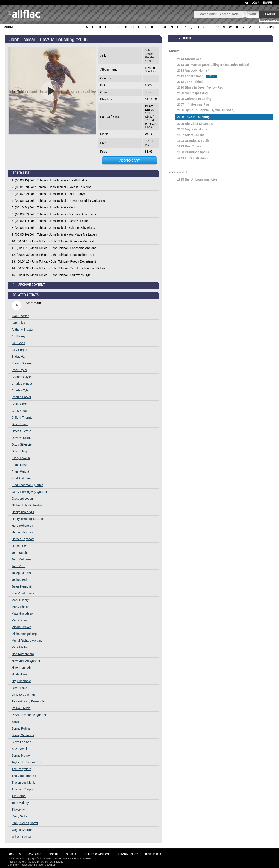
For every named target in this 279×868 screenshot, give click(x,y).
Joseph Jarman (22, 573)
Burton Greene (22, 363)
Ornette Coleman (23, 695)
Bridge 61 (18, 357)
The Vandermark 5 (24, 776)
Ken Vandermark (23, 593)
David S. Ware (21, 431)
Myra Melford (20, 647)
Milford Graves (21, 627)
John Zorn (18, 566)
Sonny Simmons (23, 735)
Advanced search (269, 20)
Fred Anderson (22, 478)
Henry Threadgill (23, 512)
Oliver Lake (19, 688)
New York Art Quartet (26, 661)
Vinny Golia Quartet (25, 823)
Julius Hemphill (22, 586)
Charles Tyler (20, 390)
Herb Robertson (22, 526)
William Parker (21, 837)
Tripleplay (18, 810)
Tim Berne (19, 796)
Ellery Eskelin (21, 458)
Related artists (150, 59)
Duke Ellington (21, 451)
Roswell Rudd (21, 708)
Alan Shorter (20, 316)
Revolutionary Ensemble (28, 701)
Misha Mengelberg (24, 634)
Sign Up (268, 3)
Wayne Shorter (22, 830)
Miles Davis (19, 620)
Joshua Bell (19, 580)
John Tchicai (150, 52)
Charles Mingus (22, 384)
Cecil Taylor (19, 370)
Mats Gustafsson (23, 613)
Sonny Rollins (21, 728)
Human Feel (20, 546)
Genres (71, 855)
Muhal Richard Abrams (27, 641)
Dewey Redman (22, 438)
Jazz (148, 92)
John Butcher (21, 553)
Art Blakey (19, 336)
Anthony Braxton (23, 330)
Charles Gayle (21, 377)
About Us (15, 855)
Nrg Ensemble (21, 681)
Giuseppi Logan (22, 499)
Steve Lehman (21, 742)
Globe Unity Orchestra (27, 505)
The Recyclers (21, 769)
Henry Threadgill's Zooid (28, 519)
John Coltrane (21, 559)
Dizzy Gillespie (22, 444)
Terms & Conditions (97, 855)
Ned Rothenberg (23, 654)
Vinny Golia (19, 816)
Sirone (16, 722)
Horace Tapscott (23, 539)
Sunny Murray (21, 755)
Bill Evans (18, 343)
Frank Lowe (20, 465)
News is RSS (153, 855)
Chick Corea (20, 404)
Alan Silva (18, 323)
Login (256, 3)
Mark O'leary (20, 600)
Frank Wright (20, 472)
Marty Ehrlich (20, 607)
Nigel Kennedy (21, 668)
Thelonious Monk (23, 783)
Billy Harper (19, 350)
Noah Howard (21, 674)
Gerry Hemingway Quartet (29, 492)
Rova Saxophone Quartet (29, 715)
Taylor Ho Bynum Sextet (28, 762)
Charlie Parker (21, 397)
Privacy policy (128, 855)
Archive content (29, 284)
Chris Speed (20, 411)
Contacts (35, 855)
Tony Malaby (20, 803)
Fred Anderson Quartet (27, 485)
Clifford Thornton (23, 417)
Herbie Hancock (22, 532)
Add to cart (129, 161)
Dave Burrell (20, 424)
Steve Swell (20, 749)
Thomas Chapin (22, 789)
